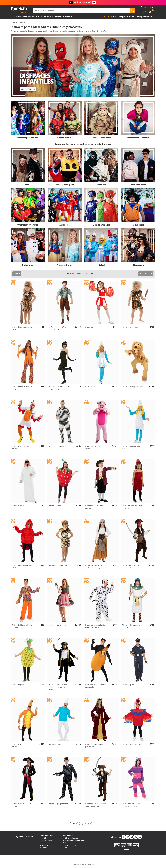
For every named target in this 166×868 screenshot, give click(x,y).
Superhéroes (65, 225)
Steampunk (138, 265)
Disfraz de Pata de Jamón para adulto (95, 686)
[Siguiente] (95, 824)
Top (106, 16)
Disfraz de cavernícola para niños (22, 328)
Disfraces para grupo (64, 185)
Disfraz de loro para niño (132, 744)
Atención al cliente (24, 837)
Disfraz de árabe (18, 506)
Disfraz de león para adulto (133, 387)
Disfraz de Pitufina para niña (131, 447)
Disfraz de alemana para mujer (58, 626)
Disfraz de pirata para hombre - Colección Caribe (132, 567)
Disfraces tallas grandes (138, 138)
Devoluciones (44, 845)
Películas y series (138, 185)
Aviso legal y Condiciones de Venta (74, 840)
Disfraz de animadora (94, 327)
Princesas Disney (65, 265)
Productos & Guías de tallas (49, 843)
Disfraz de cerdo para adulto (94, 447)
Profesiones (28, 265)
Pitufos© (101, 265)
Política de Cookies (69, 845)
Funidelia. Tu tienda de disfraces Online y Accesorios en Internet (19, 10)
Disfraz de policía (129, 685)
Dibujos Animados (101, 225)
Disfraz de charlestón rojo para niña (132, 507)
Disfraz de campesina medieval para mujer (94, 567)
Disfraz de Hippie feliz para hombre (22, 626)
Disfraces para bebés (101, 138)
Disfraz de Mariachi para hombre (21, 805)
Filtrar (16, 274)
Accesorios (46, 16)
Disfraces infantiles (65, 138)
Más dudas (43, 848)
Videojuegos (138, 225)
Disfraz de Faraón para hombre (131, 626)
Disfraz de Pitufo (55, 744)
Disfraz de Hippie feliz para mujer (22, 388)
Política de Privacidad (70, 843)
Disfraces (15, 16)
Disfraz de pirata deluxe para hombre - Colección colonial (58, 687)
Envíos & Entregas (46, 840)
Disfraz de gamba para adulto (21, 745)
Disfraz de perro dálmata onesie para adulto (95, 626)
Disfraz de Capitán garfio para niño (95, 507)
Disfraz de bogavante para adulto (22, 567)
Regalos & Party (62, 16)
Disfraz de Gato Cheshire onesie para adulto (132, 805)
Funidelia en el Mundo (70, 838)
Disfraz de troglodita (130, 327)
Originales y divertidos (28, 225)
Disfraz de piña (18, 685)
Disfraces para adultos (28, 138)
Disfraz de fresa (55, 506)
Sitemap (66, 848)
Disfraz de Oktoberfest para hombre (57, 328)
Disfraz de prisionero (57, 446)
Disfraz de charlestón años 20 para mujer (59, 388)
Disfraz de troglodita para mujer (58, 567)
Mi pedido (43, 838)
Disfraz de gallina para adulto (21, 447)
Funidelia (14, 23)
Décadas (28, 185)
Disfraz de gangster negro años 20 (59, 805)
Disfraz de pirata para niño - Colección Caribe (96, 805)
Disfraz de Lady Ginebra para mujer (95, 745)
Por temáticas (30, 16)
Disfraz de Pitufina (92, 387)
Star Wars (101, 185)
